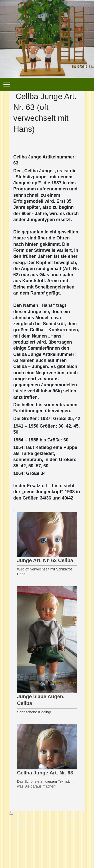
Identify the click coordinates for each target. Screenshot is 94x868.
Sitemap (16, 818)
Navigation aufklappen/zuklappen (47, 84)
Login (80, 813)
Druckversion (23, 813)
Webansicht (75, 818)
